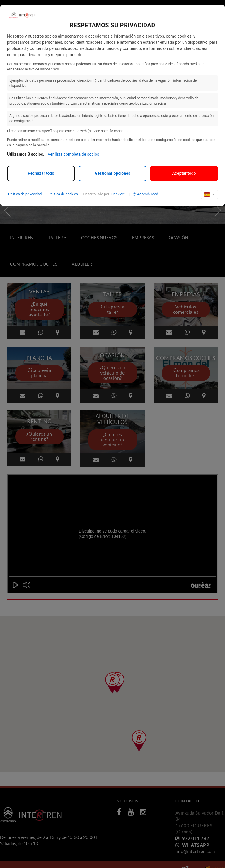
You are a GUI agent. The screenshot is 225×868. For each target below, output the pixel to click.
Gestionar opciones (112, 173)
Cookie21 (119, 194)
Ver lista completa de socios (74, 154)
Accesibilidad (145, 194)
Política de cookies (63, 194)
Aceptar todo (184, 173)
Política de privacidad (25, 194)
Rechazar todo (41, 173)
